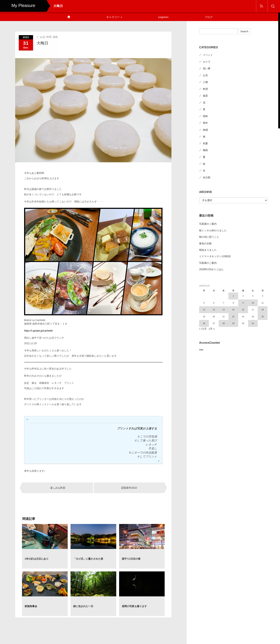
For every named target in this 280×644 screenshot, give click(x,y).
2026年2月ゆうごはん (211, 269)
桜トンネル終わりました (213, 230)
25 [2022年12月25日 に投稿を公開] (263, 317)
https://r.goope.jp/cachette (38, 331)
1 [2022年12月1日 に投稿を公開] (233, 296)
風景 (205, 96)
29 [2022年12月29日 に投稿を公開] (233, 323)
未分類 (207, 177)
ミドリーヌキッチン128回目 (215, 256)
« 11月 (203, 329)
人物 (205, 82)
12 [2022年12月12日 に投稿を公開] (204, 310)
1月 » (212, 329)
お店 (42, 37)
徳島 (55, 37)
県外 (205, 123)
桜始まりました (208, 250)
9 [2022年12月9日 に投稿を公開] (243, 303)
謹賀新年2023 (129, 488)
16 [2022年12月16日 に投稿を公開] (243, 310)
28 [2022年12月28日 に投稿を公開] (224, 323)
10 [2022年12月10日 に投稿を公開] (253, 303)
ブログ (209, 17)
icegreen (163, 17)
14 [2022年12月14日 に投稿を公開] (224, 310)
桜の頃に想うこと (209, 237)
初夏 (205, 143)
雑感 (205, 130)
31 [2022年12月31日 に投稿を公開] (253, 323)
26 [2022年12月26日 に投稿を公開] (204, 323)
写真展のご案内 (208, 224)
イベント (208, 55)
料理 (49, 37)
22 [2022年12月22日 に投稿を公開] (233, 317)
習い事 (207, 68)
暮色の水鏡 (205, 243)
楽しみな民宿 (58, 488)
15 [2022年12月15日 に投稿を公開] (233, 310)
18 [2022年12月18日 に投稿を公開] (263, 310)
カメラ (207, 62)
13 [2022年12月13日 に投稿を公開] (214, 310)
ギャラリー (114, 17)
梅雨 (205, 150)
